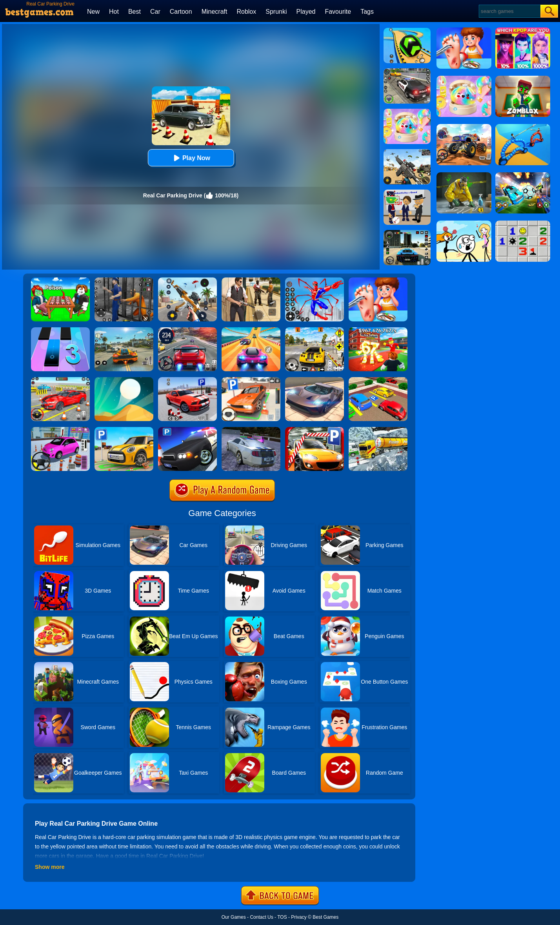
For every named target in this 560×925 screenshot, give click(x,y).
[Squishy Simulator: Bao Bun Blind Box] (407, 111)
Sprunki (276, 12)
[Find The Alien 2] (407, 192)
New (93, 12)
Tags (367, 12)
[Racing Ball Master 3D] (407, 31)
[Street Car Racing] (187, 330)
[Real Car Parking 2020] (315, 430)
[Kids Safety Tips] (378, 280)
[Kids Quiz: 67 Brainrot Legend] (378, 330)
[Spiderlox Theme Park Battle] (315, 280)
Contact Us (261, 917)
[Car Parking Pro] (60, 430)
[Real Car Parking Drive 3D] (378, 380)
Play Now (191, 158)
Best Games (325, 917)
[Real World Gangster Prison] (124, 280)
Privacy (299, 917)
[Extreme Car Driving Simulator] (315, 380)
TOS (282, 917)
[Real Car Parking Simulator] (187, 380)
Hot (114, 12)
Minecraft (215, 12)
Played (306, 12)
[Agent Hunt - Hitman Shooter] (251, 280)
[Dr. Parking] (251, 380)
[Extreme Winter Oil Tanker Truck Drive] (378, 430)
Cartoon (181, 12)
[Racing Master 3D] (251, 330)
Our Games (234, 917)
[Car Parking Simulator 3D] (124, 430)
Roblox (246, 12)
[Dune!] (124, 380)
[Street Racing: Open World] (124, 330)
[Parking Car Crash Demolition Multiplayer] (251, 430)
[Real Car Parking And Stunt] (60, 380)
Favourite (338, 12)
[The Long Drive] (315, 330)
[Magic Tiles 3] (60, 330)
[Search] (509, 11)
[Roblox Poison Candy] (60, 280)
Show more (50, 867)
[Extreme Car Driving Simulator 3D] (407, 233)
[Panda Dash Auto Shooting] (187, 280)
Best (135, 12)
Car (155, 12)
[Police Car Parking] (187, 430)
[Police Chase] (407, 71)
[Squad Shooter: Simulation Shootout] (407, 152)
